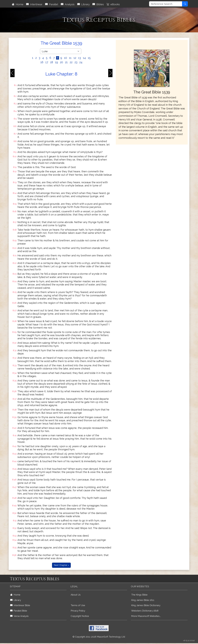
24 (81, 62)
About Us (76, 595)
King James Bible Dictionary (146, 605)
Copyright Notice (80, 616)
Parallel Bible (19, 611)
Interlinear (34, 4)
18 (52, 62)
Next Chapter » (61, 565)
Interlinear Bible (20, 605)
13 (80, 58)
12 (75, 58)
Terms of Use (78, 605)
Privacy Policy (78, 611)
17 (47, 62)
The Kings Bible (139, 595)
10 (66, 58)
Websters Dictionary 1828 (145, 611)
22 (71, 62)
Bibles (98, 4)
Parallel (52, 4)
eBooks (113, 4)
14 (84, 58)
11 (70, 58)
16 (42, 62)
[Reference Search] (166, 4)
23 (76, 62)
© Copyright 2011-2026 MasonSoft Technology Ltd (99, 637)
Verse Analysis (19, 616)
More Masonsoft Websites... (146, 616)
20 (61, 62)
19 (56, 62)
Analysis (68, 4)
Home (18, 4)
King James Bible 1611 (143, 600)
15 (89, 58)
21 (66, 62)
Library (83, 4)
